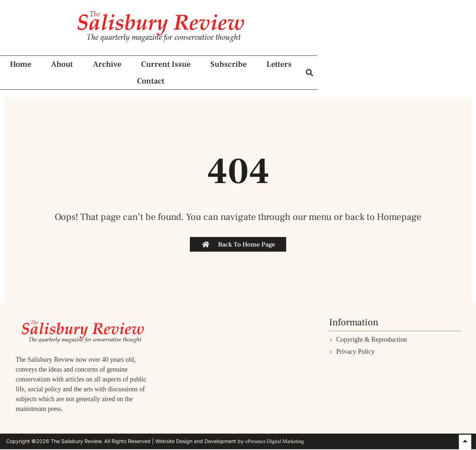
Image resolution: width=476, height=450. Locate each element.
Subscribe (294, 85)
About (87, 85)
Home (32, 85)
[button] (460, 84)
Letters (358, 85)
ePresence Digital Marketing (274, 441)
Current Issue (218, 85)
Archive (145, 85)
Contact (418, 85)
